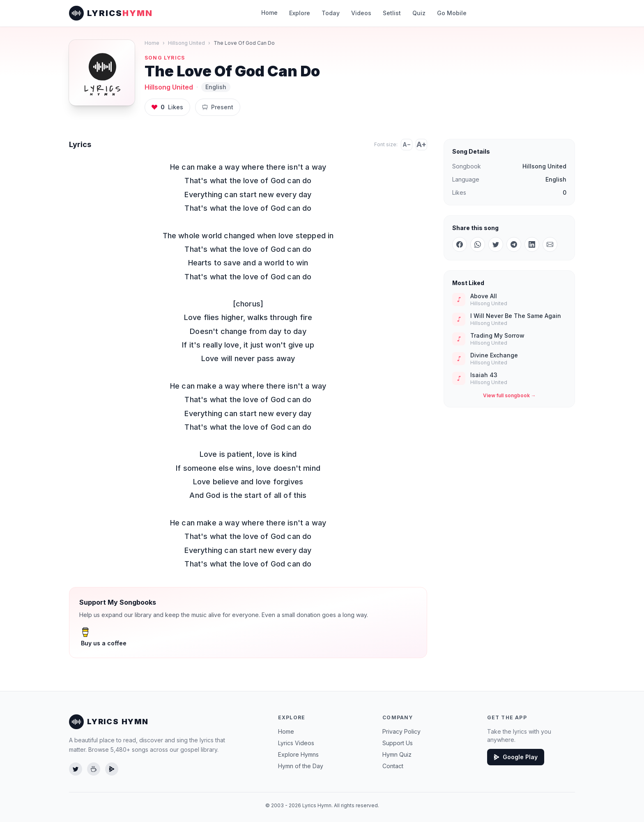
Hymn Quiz (397, 754)
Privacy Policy (400, 731)
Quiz (416, 13)
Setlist (390, 13)
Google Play (515, 757)
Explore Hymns (298, 754)
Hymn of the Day (301, 766)
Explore (302, 13)
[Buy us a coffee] (94, 769)
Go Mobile (448, 13)
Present (215, 107)
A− (407, 144)
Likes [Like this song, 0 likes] (166, 107)
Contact (393, 766)
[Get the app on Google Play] (112, 769)
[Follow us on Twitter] (76, 769)
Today (333, 13)
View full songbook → (509, 396)
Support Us (397, 743)
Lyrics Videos (296, 743)
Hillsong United (185, 43)
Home (272, 13)
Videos (361, 13)
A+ (422, 145)
